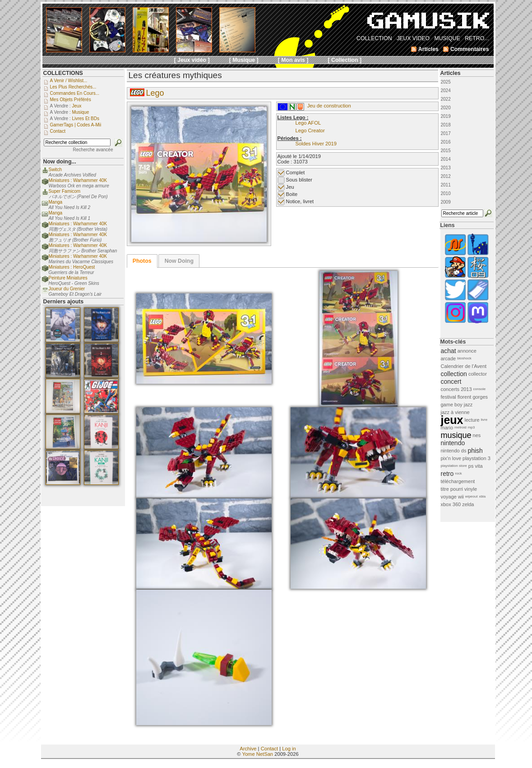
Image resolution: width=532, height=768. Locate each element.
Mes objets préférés (71, 100)
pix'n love (451, 458)
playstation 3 (476, 458)
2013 (446, 168)
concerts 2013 (456, 389)
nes (477, 435)
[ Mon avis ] (293, 60)
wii (461, 497)
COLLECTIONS (63, 73)
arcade (449, 358)
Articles (451, 73)
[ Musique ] (244, 60)
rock (458, 473)
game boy (452, 405)
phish (475, 451)
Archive (248, 749)
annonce (467, 351)
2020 (446, 108)
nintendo (453, 443)
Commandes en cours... (75, 93)
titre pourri (452, 489)
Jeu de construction (329, 106)
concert (451, 382)
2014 (446, 159)
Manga (56, 202)
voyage (449, 497)
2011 (446, 185)
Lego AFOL (308, 123)
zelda (468, 504)
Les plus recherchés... (73, 87)
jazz (468, 405)
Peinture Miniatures (68, 278)
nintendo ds (454, 451)
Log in (289, 749)
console (480, 389)
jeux (452, 420)
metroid (460, 427)
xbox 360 (451, 504)
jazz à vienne (455, 412)
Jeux (76, 106)
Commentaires (470, 49)
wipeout (472, 496)
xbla (482, 496)
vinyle (471, 489)
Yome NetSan (257, 754)
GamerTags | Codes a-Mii (76, 125)
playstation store (454, 466)
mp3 (472, 427)
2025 (446, 82)
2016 (446, 142)
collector (478, 374)
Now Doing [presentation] (179, 261)
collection (454, 374)
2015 (446, 151)
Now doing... (60, 162)
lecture (472, 420)
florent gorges (473, 397)
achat (449, 351)
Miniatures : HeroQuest (72, 267)
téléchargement (458, 481)
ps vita (476, 466)
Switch (55, 170)
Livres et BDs (86, 119)
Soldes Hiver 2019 (316, 144)
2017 (446, 133)
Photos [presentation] (142, 261)
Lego (155, 93)
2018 (446, 125)
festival (449, 397)
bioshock (464, 358)
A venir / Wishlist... (69, 81)
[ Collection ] (345, 60)
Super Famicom (65, 191)
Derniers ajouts (64, 302)
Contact (270, 749)
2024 (446, 91)
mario (447, 428)
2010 (446, 193)
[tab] (142, 261)
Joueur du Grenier (67, 289)
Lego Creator (310, 130)
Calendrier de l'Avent (464, 366)
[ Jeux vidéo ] (192, 60)
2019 (446, 116)
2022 (446, 99)
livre (484, 420)
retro (447, 474)
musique (456, 435)
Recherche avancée (93, 150)
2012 (446, 176)
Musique (80, 112)
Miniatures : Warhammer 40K (78, 180)
